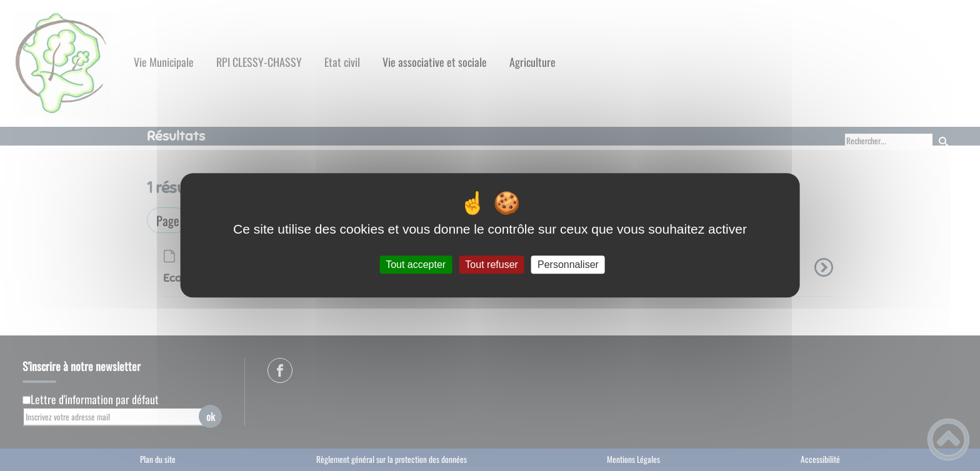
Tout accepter (416, 265)
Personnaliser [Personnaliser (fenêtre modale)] (568, 265)
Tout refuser (491, 265)
